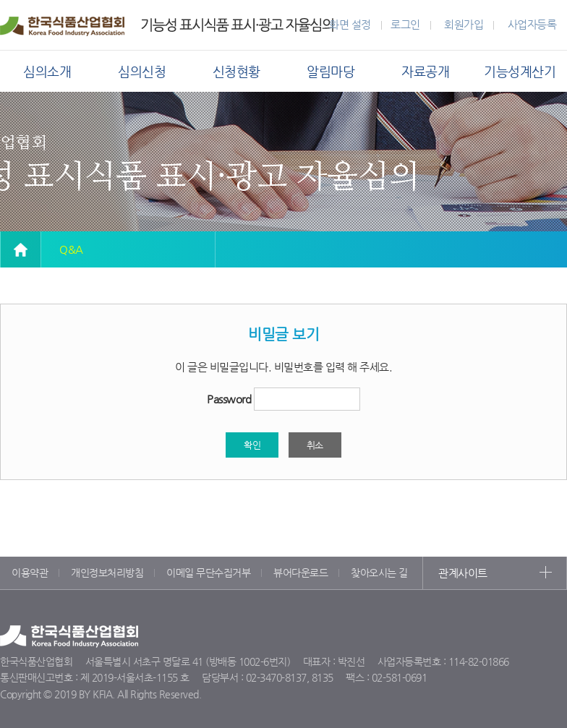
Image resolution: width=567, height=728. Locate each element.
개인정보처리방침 (107, 573)
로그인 (405, 24)
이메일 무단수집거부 (208, 573)
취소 (315, 445)
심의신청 (142, 71)
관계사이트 (463, 573)
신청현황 (236, 71)
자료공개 (425, 71)
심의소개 (47, 71)
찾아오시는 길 (379, 573)
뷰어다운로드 (300, 573)
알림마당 (331, 71)
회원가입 (464, 24)
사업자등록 (532, 24)
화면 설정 (350, 24)
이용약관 (30, 573)
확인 (252, 445)
